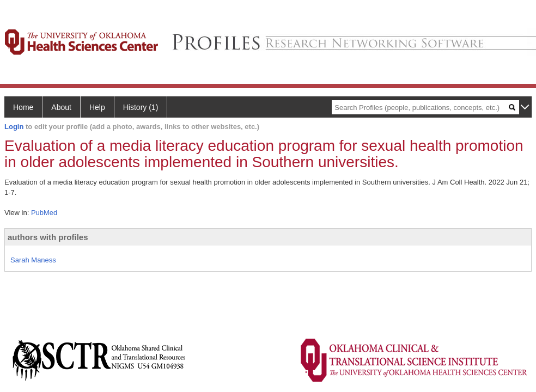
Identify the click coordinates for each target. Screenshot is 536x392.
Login (14, 127)
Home (23, 107)
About (61, 107)
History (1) (141, 107)
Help (97, 107)
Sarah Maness (33, 260)
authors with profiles (48, 237)
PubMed (44, 213)
